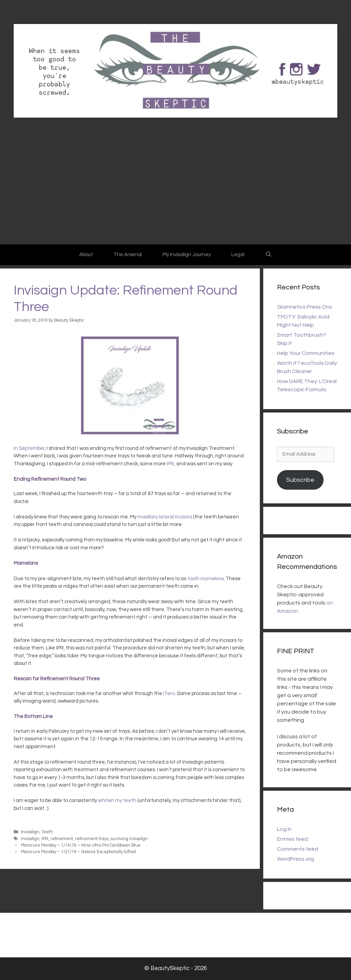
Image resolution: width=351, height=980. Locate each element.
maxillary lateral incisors (165, 517)
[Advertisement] (175, 193)
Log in (284, 829)
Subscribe (300, 480)
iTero (169, 694)
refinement (62, 839)
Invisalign (30, 832)
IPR (170, 464)
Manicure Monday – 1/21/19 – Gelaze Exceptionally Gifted (78, 852)
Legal (238, 255)
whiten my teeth (117, 800)
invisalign (30, 839)
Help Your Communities (306, 353)
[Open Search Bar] (268, 255)
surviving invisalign (129, 839)
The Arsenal (128, 255)
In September (29, 448)
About (86, 255)
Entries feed (292, 839)
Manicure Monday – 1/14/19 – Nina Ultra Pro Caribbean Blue (81, 845)
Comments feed (298, 849)
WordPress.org (295, 859)
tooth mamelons (205, 579)
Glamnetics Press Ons (305, 307)
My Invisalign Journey (187, 255)
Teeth (47, 832)
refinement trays (92, 839)
